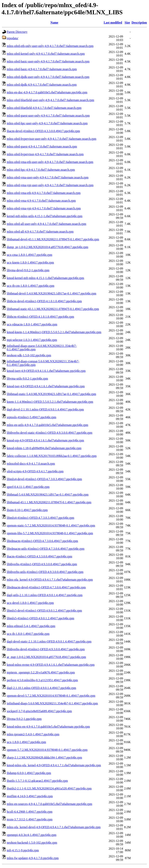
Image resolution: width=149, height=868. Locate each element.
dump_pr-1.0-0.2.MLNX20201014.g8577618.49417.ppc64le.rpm (48, 247)
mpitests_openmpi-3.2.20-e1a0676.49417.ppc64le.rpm (41, 672)
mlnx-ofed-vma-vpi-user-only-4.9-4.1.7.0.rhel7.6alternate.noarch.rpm (50, 185)
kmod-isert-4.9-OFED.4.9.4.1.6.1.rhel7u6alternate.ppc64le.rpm (46, 371)
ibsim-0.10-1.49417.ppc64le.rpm (27, 510)
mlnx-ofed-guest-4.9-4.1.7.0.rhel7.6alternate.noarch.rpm (42, 146)
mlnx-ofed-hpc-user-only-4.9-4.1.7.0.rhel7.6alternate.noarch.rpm (47, 123)
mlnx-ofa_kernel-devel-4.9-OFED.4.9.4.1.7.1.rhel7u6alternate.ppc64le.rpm (54, 827)
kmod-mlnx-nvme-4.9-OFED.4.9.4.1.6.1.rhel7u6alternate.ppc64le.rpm (51, 665)
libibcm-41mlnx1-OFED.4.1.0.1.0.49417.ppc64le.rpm (40, 317)
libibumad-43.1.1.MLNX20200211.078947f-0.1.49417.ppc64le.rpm (49, 502)
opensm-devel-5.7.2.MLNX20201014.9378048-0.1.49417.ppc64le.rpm (51, 696)
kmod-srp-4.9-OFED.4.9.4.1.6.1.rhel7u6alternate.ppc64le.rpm (45, 440)
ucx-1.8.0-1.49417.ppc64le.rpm (26, 742)
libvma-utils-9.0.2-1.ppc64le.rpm (27, 379)
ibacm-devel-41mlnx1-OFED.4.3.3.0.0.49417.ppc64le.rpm (43, 131)
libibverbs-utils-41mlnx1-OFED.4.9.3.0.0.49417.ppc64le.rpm (45, 572)
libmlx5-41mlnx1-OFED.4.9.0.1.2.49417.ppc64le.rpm (41, 618)
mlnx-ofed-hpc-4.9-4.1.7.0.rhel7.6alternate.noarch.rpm (41, 170)
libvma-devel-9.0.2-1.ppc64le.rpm (28, 270)
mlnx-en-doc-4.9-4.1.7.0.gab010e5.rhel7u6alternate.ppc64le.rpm (47, 92)
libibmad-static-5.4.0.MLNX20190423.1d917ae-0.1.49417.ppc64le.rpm (51, 394)
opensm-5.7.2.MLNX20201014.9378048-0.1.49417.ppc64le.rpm (47, 750)
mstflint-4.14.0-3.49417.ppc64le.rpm (30, 796)
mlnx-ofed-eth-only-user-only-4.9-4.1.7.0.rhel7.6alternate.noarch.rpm (50, 46)
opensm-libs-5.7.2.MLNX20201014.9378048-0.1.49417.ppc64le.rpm (50, 533)
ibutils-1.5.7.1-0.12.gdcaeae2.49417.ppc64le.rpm (37, 781)
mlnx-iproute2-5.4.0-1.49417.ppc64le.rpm (33, 734)
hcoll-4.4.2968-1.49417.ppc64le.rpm (30, 812)
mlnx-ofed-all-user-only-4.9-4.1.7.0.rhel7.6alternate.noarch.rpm (46, 224)
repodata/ (13, 38)
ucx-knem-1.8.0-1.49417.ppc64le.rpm (30, 262)
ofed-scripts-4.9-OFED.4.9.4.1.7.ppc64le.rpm (35, 471)
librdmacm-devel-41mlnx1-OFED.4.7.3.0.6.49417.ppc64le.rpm (46, 587)
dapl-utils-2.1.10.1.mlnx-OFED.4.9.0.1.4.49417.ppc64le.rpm (45, 595)
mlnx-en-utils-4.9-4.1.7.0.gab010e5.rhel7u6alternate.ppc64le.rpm (47, 425)
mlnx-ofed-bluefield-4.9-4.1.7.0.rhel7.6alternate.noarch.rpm (44, 108)
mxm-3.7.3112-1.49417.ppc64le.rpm (30, 819)
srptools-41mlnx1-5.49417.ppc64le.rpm (32, 417)
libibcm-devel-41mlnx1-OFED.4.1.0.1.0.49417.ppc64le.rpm (44, 301)
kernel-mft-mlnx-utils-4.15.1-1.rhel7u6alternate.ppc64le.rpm (45, 216)
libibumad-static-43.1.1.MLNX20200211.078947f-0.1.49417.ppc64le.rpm (53, 309)
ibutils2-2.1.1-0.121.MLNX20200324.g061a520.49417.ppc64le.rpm (49, 788)
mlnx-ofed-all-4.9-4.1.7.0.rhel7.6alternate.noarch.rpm (40, 232)
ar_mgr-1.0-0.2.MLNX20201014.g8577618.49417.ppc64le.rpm (46, 657)
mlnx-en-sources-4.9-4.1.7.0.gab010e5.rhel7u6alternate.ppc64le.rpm (49, 804)
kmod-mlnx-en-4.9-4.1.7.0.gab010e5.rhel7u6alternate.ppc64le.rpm (48, 727)
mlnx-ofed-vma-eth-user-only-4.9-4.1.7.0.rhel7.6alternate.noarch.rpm (50, 162)
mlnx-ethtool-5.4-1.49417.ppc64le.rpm (31, 626)
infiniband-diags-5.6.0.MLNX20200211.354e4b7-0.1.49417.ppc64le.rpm (52, 703)
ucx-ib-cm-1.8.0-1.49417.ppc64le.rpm (31, 286)
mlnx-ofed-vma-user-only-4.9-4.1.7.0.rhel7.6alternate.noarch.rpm (48, 177)
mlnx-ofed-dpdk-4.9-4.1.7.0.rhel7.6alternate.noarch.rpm (42, 85)
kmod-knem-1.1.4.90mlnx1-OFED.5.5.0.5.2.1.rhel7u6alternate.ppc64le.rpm (54, 332)
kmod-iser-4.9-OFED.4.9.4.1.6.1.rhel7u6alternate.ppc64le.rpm (46, 386)
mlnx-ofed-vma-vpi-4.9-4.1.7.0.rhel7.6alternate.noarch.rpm (44, 208)
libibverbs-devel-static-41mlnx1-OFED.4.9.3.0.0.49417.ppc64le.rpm (50, 433)
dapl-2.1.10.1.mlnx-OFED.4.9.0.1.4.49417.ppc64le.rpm (41, 688)
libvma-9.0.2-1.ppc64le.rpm (24, 719)
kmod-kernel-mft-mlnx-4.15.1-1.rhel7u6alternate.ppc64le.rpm (45, 278)
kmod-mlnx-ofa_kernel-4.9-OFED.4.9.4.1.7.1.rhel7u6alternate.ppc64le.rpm (54, 765)
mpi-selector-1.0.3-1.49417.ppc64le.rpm (32, 340)
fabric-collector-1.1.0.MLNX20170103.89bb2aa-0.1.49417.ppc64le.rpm (52, 456)
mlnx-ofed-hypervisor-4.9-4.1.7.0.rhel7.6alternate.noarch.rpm (45, 154)
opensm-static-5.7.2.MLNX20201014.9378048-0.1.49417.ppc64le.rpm (51, 525)
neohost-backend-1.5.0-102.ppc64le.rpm (32, 843)
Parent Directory (17, 32)
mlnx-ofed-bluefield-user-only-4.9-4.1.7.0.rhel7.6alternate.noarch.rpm (50, 100)
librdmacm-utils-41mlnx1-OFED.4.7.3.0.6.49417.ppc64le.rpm (46, 549)
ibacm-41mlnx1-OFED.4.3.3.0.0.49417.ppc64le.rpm (39, 556)
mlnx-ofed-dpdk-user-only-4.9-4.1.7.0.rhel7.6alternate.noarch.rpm (48, 77)
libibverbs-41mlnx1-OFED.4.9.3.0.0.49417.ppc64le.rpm (42, 564)
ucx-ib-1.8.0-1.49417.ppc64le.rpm (28, 634)
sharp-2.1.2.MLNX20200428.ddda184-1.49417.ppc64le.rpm (44, 757)
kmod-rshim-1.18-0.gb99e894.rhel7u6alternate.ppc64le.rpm (44, 448)
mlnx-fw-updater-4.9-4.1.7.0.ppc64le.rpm (33, 858)
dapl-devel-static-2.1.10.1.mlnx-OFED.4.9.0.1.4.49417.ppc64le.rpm (49, 641)
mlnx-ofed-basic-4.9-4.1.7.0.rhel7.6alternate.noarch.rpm (42, 69)
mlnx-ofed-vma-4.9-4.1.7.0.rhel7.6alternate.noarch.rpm (41, 201)
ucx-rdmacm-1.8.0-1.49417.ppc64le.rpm (32, 324)
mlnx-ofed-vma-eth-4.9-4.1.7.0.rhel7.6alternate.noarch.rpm (44, 193)
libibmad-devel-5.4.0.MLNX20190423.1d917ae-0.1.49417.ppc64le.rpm (52, 293)
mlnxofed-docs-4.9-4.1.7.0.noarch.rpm (31, 464)
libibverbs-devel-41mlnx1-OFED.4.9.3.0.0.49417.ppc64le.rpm (46, 649)
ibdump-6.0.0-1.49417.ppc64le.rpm (29, 773)
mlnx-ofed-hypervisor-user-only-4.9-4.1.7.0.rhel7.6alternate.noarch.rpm (52, 139)
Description (139, 23)
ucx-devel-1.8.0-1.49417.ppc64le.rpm (30, 603)
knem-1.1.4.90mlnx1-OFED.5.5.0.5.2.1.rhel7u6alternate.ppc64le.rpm (50, 402)
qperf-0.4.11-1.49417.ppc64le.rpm (28, 487)
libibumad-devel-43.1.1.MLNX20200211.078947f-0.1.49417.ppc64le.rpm (53, 239)
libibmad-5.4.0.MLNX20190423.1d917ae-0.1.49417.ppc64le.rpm (48, 495)
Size (127, 23)
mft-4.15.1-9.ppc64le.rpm (23, 850)
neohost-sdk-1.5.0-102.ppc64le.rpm (29, 355)
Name (54, 23)
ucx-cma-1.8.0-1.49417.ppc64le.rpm (29, 255)
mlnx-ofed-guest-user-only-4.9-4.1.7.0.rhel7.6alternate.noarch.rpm (48, 116)
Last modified (113, 23)
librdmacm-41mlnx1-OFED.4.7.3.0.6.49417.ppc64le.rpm (42, 541)
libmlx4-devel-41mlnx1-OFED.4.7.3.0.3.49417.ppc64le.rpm (44, 479)
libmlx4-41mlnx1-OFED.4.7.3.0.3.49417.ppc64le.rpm (41, 518)
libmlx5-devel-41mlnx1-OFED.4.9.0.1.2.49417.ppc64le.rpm (44, 611)
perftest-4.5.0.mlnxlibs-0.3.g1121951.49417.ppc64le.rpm (42, 680)
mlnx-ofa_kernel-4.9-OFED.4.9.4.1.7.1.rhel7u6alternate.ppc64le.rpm (50, 580)
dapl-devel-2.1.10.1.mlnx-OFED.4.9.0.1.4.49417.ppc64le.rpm (45, 409)
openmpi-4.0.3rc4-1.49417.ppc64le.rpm (32, 835)
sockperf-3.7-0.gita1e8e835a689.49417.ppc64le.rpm (39, 711)
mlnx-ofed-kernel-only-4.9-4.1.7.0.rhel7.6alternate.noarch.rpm (46, 54)
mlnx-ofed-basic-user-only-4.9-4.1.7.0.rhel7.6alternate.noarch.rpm (48, 61)
